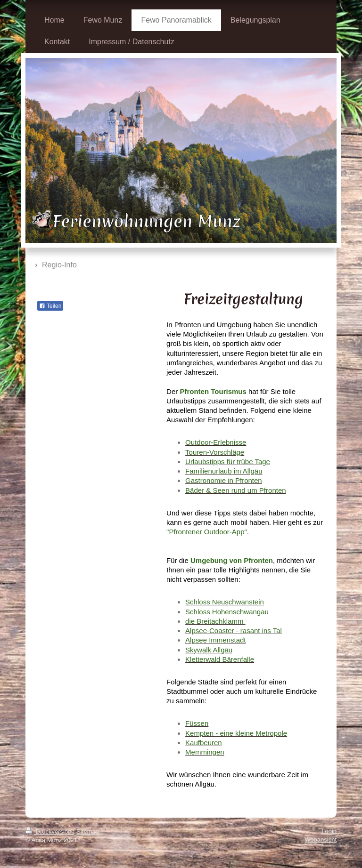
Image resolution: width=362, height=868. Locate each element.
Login (329, 831)
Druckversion (49, 832)
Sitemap (88, 832)
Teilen (50, 306)
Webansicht (321, 840)
